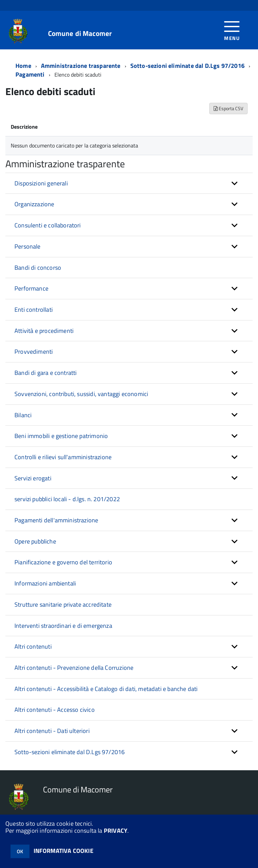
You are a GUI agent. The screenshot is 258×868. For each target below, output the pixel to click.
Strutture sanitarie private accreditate (63, 604)
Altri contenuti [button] (33, 646)
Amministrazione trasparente (81, 66)
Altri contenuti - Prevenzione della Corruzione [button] (74, 668)
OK (20, 851)
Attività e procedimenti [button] (44, 331)
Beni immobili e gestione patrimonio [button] (61, 436)
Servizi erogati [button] (33, 478)
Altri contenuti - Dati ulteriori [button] (52, 731)
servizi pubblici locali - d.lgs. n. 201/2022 (67, 499)
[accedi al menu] (232, 30)
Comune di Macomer (80, 33)
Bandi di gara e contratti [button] (46, 373)
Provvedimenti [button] (34, 352)
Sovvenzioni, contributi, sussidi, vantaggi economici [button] (81, 394)
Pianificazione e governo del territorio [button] (63, 562)
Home (23, 66)
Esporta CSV (228, 108)
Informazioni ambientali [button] (45, 583)
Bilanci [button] (23, 415)
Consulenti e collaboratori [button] (48, 225)
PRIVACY (116, 831)
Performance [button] (31, 288)
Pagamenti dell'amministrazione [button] (56, 520)
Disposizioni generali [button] (41, 183)
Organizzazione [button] (34, 204)
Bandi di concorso (38, 268)
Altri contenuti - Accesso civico (55, 710)
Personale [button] (28, 246)
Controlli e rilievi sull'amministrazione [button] (63, 457)
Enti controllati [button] (34, 310)
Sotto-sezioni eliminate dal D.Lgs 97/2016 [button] (70, 752)
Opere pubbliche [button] (35, 541)
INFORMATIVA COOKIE (63, 851)
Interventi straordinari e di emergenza (63, 626)
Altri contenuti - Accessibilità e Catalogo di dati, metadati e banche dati (106, 689)
